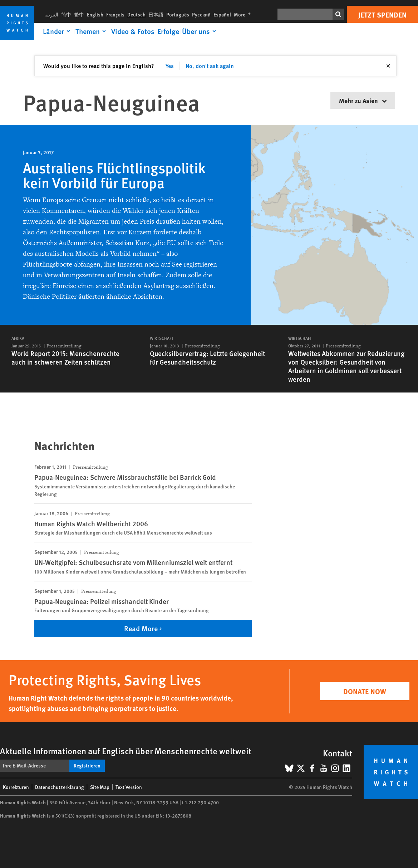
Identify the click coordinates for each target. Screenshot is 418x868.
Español (222, 14)
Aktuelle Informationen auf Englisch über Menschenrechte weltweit (126, 751)
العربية (51, 14)
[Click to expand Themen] (92, 31)
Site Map (100, 787)
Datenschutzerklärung (60, 787)
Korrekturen (16, 787)
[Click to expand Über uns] (200, 31)
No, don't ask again (210, 66)
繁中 (79, 14)
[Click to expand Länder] (58, 31)
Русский (201, 14)
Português (178, 14)
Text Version (129, 787)
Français (115, 14)
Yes (170, 66)
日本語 (156, 14)
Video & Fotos (133, 31)
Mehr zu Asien (363, 100)
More (244, 14)
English (95, 14)
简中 (66, 14)
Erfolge (168, 31)
